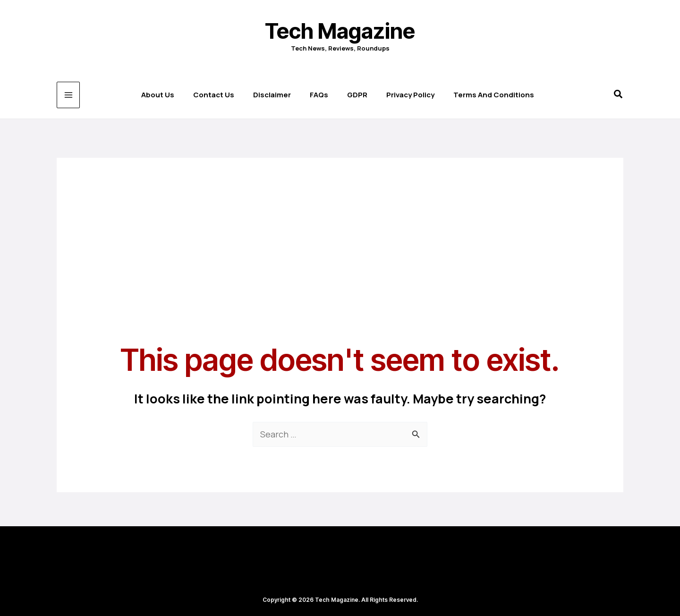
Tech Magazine (340, 31)
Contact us (214, 95)
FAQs (319, 95)
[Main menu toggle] (68, 95)
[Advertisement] (340, 224)
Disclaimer (272, 95)
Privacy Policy (410, 95)
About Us (158, 95)
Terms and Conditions (494, 95)
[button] (619, 95)
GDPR (357, 95)
